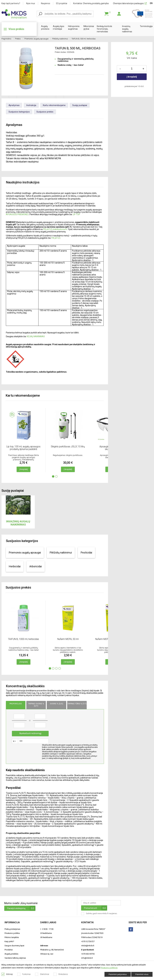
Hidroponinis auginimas (74, 28)
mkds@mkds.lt (88, 946)
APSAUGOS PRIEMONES (17, 214)
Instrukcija (31, 105)
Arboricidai (36, 566)
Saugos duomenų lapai (14, 946)
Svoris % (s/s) (57, 704)
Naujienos (46, 3)
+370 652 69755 (88, 954)
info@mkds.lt (87, 958)
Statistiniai (42, 974)
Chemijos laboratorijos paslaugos (128, 3)
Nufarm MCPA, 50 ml (68, 639)
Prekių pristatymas (12, 929)
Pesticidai (86, 553)
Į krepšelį (24, 469)
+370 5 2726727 (88, 941)
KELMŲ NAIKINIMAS (36, 336)
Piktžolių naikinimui (61, 39)
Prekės (19, 39)
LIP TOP (76, 214)
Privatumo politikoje (109, 968)
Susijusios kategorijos (19, 112)
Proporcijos (16, 704)
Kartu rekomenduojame (54, 105)
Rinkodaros (61, 974)
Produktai (9, 950)
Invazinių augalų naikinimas (127, 29)
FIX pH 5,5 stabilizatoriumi (55, 229)
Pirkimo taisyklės (12, 937)
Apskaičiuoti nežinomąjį (30, 733)
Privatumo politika (12, 933)
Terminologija (146, 26)
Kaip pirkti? (9, 941)
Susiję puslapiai (80, 105)
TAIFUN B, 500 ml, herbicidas (84, 39)
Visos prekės (16, 29)
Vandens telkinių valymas (15, 958)
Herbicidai (15, 566)
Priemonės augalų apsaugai (38, 39)
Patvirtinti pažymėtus (118, 974)
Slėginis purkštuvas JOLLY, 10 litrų (68, 447)
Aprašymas (14, 105)
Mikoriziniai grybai (89, 28)
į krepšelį (132, 77)
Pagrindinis (8, 39)
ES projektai (62, 3)
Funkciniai (24, 974)
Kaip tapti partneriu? (11, 3)
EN (151, 3)
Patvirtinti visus (142, 974)
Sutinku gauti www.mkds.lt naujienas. (100, 914)
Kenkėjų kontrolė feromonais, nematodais (104, 29)
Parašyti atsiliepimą (21, 908)
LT (146, 3)
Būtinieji (7, 974)
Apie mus (31, 3)
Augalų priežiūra (45, 28)
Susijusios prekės (45, 112)
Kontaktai (78, 3)
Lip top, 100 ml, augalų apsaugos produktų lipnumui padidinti (23, 448)
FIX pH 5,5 (56, 238)
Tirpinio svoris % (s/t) (36, 705)
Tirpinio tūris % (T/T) (77, 704)
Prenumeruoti (96, 908)
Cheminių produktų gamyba (96, 3)
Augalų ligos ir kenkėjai (59, 28)
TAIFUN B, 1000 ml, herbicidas (24, 639)
